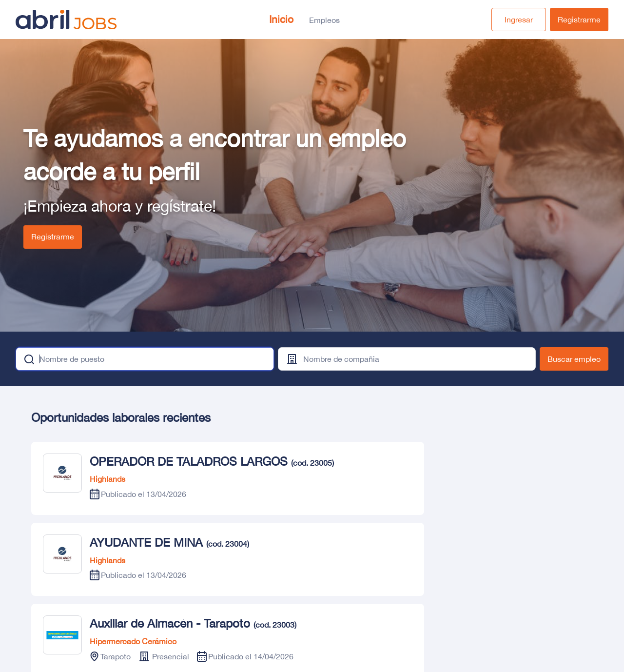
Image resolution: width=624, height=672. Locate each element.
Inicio (281, 19)
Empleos (324, 20)
